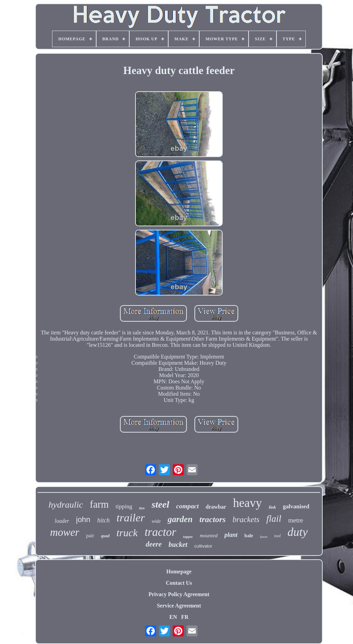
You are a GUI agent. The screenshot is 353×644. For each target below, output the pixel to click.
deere (154, 544)
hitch (103, 520)
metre (296, 520)
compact (187, 506)
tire (142, 508)
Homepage (179, 572)
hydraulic (66, 505)
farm (99, 504)
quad (105, 536)
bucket (178, 544)
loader (62, 521)
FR (185, 617)
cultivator (203, 546)
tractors (213, 519)
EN (173, 617)
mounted (209, 536)
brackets (246, 520)
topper (188, 537)
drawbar (216, 507)
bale (249, 536)
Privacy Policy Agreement (179, 594)
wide (156, 521)
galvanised (296, 506)
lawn (264, 537)
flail (274, 519)
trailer (131, 518)
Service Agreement (179, 606)
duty (298, 532)
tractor (160, 532)
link (273, 507)
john (83, 520)
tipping (124, 506)
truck (127, 533)
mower (64, 532)
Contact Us (179, 583)
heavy (248, 503)
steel (160, 504)
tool (277, 536)
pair (90, 536)
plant (231, 535)
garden (180, 519)
